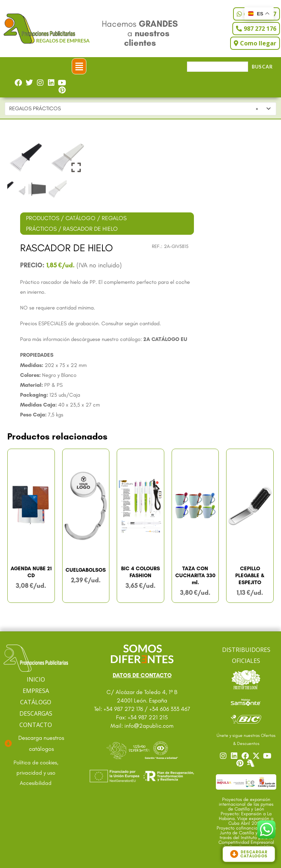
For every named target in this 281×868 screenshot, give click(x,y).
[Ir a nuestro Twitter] (257, 756)
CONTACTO (36, 725)
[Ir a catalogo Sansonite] (246, 702)
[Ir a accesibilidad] (36, 783)
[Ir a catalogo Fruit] (246, 679)
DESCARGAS (36, 713)
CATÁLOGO (80, 218)
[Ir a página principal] (36, 658)
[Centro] (252, 763)
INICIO (36, 679)
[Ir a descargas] (36, 743)
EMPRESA (36, 691)
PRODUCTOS (43, 218)
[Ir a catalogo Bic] (246, 719)
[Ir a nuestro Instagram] (224, 756)
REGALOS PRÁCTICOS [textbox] (134, 109)
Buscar (262, 67)
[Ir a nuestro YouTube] (268, 756)
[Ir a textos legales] (36, 768)
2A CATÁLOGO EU (165, 339)
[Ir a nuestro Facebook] (246, 756)
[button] (79, 66)
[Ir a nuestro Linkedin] (235, 756)
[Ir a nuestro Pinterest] (241, 763)
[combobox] (141, 109)
